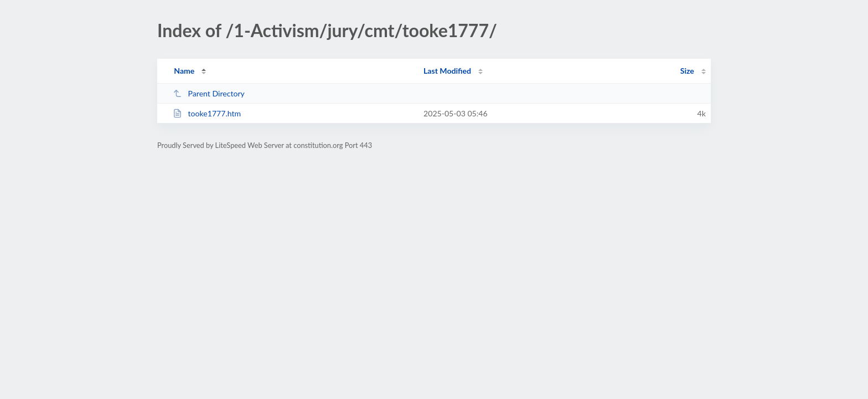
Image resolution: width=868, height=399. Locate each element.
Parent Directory (209, 93)
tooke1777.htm (207, 113)
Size (687, 71)
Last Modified (447, 71)
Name (184, 71)
